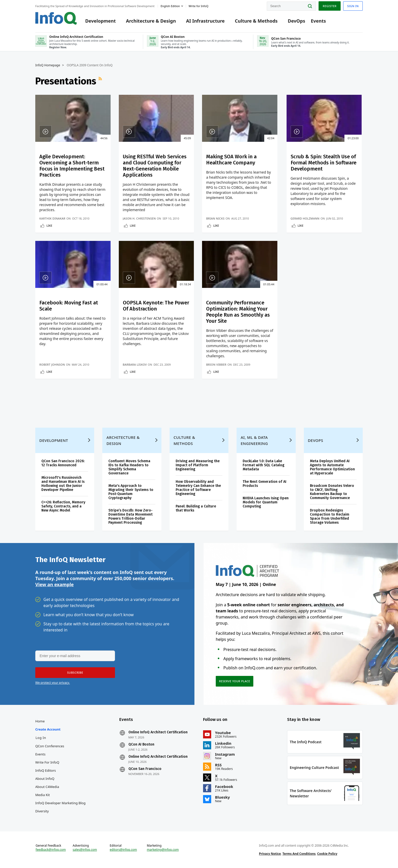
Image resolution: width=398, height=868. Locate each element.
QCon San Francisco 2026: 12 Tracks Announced (63, 463)
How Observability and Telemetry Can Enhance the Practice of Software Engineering (198, 488)
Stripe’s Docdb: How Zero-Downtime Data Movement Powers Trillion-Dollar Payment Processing (130, 516)
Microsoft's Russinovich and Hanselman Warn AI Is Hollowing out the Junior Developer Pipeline (63, 484)
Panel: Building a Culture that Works (196, 508)
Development (101, 21)
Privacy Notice (270, 854)
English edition (170, 6)
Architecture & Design (151, 21)
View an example (54, 584)
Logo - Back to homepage (56, 18)
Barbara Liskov (135, 365)
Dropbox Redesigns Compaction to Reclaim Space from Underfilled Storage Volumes (330, 516)
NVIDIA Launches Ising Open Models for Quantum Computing (266, 502)
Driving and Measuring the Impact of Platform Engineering (198, 465)
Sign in (353, 6)
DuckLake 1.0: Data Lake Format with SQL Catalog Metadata (263, 465)
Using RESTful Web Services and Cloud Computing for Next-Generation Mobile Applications (155, 166)
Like (49, 226)
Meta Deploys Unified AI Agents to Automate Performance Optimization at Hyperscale (332, 467)
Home (40, 721)
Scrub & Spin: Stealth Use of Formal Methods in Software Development (324, 163)
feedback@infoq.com (51, 850)
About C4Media (47, 787)
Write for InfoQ (47, 762)
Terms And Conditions (299, 854)
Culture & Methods (256, 21)
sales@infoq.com (85, 850)
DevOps (297, 21)
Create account (48, 729)
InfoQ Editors (46, 770)
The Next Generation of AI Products (264, 484)
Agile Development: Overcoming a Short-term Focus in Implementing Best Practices (72, 166)
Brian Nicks (215, 218)
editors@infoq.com (123, 850)
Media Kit (43, 795)
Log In (41, 738)
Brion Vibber (216, 365)
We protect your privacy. (53, 683)
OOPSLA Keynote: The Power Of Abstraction (156, 306)
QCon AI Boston (141, 745)
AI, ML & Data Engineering (254, 440)
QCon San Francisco (145, 769)
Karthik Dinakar (52, 218)
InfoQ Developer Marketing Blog (60, 803)
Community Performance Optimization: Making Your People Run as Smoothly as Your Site (238, 312)
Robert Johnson (52, 365)
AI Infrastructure (205, 21)
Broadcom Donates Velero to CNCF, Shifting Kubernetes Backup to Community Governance (332, 492)
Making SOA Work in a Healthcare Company (231, 160)
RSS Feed (101, 81)
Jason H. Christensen (139, 218)
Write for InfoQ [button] (198, 6)
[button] (75, 673)
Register (329, 6)
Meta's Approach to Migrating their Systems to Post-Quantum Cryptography (131, 492)
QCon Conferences (50, 746)
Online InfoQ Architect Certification (158, 732)
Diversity (42, 811)
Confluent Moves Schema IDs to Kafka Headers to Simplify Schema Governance (129, 467)
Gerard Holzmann (305, 218)
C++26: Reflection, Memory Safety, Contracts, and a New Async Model (63, 506)
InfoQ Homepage (48, 65)
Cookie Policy (327, 854)
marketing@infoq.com (163, 850)
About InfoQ (45, 779)
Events (318, 21)
